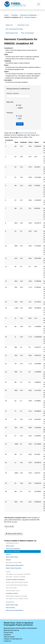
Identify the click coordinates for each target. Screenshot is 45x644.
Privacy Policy (8, 632)
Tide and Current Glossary (25, 133)
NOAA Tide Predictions (13, 549)
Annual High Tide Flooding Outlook (17, 585)
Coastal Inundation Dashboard (15, 579)
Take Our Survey (9, 637)
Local (19, 116)
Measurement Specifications (15, 610)
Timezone (10, 113)
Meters (19, 108)
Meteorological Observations (15, 565)
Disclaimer (7, 635)
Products (15, 15)
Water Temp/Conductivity (14, 568)
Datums (8, 554)
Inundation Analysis (12, 593)
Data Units (10, 102)
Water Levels (10, 546)
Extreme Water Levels (13, 591)
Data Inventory (10, 608)
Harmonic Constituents (29, 15)
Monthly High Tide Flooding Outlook (17, 582)
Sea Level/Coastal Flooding (15, 29)
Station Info (10, 25)
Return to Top (9, 526)
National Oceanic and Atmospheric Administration (20, 628)
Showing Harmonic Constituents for (18, 89)
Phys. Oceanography (28, 33)
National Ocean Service (11, 630)
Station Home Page (12, 605)
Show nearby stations (14, 534)
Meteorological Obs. (12, 33)
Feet (19, 105)
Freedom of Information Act (13, 639)
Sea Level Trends (11, 588)
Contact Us (7, 641)
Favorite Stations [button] (31, 17)
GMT (19, 119)
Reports (8, 560)
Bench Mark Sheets (12, 557)
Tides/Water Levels (24, 25)
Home (6, 15)
